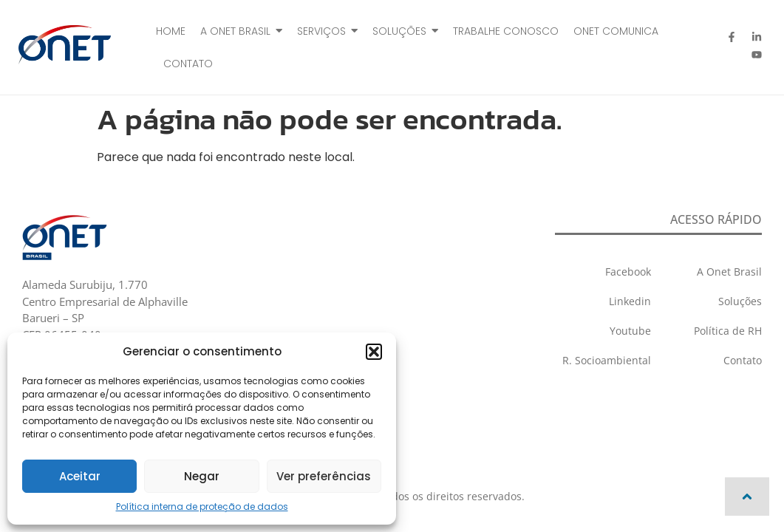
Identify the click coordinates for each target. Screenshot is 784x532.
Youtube (630, 331)
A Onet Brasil (729, 272)
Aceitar (80, 476)
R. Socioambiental (607, 360)
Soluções (740, 301)
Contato (743, 360)
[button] (374, 352)
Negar (202, 476)
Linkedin (630, 301)
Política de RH (728, 331)
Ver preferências (324, 476)
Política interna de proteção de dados (202, 507)
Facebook (628, 272)
